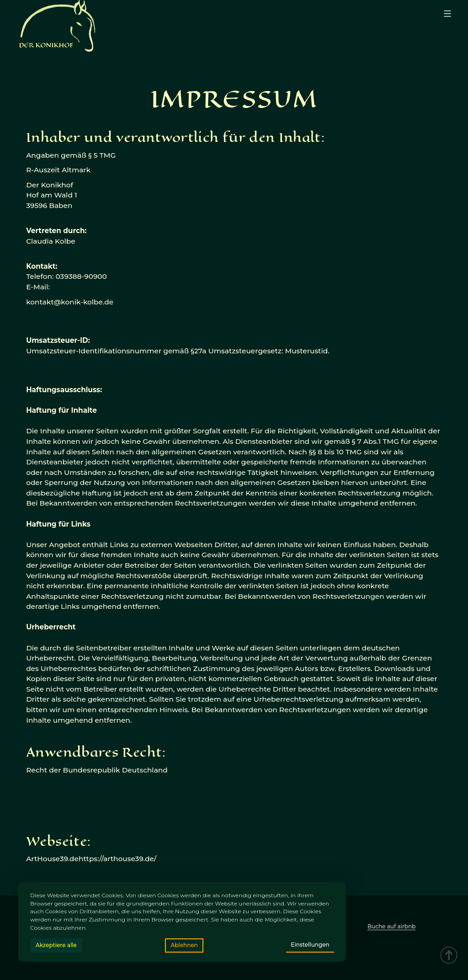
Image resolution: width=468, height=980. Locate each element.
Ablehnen (184, 945)
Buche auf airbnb (391, 926)
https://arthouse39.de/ (117, 859)
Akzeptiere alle (56, 945)
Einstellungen (310, 945)
